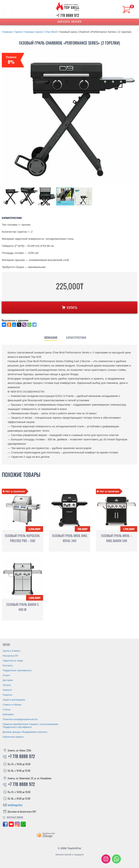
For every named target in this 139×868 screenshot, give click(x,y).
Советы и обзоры (12, 705)
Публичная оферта (13, 737)
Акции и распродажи (14, 700)
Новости (7, 690)
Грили (18, 32)
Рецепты (7, 695)
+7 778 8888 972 (68, 15)
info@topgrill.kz (15, 805)
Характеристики (76, 337)
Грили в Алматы (11, 651)
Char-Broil (51, 32)
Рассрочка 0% (10, 656)
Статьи (7, 709)
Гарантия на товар (13, 661)
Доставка (8, 680)
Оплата (7, 685)
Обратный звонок (15, 817)
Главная (7, 32)
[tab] (51, 337)
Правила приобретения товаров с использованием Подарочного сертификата (30, 726)
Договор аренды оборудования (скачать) (25, 732)
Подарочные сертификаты (17, 670)
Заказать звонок (70, 21)
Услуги (6, 675)
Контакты (8, 665)
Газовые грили (33, 32)
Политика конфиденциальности (20, 719)
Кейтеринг (8, 714)
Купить (69, 307)
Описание (51, 337)
